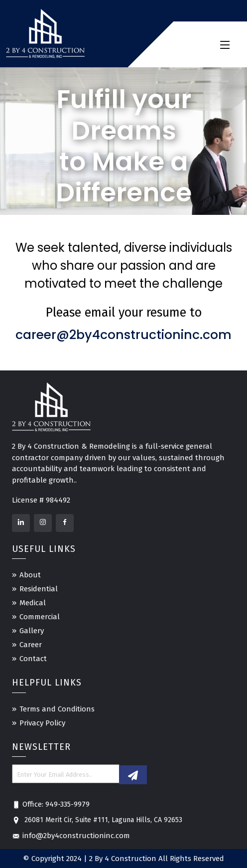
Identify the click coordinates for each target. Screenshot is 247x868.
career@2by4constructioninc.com (123, 335)
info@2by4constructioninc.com (71, 836)
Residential (39, 589)
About (30, 575)
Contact (33, 659)
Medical (33, 603)
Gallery (32, 631)
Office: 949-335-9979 (51, 804)
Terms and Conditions (57, 709)
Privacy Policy (42, 723)
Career (31, 645)
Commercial (40, 617)
